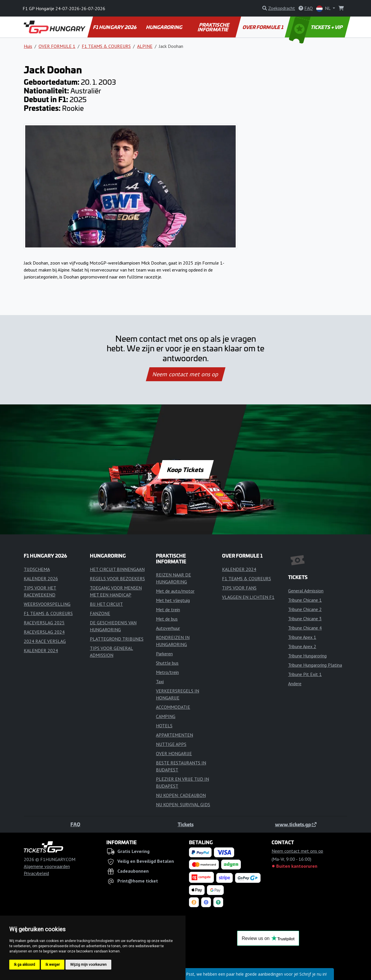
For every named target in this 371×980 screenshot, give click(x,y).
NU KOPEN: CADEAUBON (181, 795)
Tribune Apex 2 (302, 646)
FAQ (75, 824)
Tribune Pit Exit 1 (305, 674)
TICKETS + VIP (316, 27)
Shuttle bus (167, 663)
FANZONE (100, 613)
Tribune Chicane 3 (305, 619)
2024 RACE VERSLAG (45, 641)
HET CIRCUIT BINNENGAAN (117, 569)
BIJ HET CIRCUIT (106, 604)
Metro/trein (167, 672)
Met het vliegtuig (173, 600)
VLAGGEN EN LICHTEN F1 (248, 597)
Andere (295, 684)
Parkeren (164, 654)
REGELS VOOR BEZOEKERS (117, 578)
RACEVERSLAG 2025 (44, 623)
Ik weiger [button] (53, 965)
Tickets (186, 824)
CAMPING (166, 716)
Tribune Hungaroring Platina (315, 665)
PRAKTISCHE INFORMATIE (214, 27)
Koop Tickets (185, 469)
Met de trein (168, 610)
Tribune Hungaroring (307, 656)
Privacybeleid (36, 873)
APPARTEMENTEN (174, 735)
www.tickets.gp (296, 824)
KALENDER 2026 (41, 578)
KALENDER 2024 (41, 650)
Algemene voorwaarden (47, 866)
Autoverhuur (168, 628)
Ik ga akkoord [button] (24, 965)
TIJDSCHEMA (37, 569)
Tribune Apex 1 (302, 637)
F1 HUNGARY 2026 (115, 27)
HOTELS (164, 726)
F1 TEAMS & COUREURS (106, 46)
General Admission (306, 591)
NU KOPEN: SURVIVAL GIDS (183, 804)
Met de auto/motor (175, 591)
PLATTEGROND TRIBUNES (117, 639)
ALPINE (145, 46)
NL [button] (324, 9)
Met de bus (167, 619)
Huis (28, 46)
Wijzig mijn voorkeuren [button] (88, 965)
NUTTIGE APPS (171, 744)
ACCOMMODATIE (173, 707)
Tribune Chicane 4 (305, 628)
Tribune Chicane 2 (305, 609)
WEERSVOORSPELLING (47, 604)
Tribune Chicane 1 (305, 600)
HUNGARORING (165, 27)
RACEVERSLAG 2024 (44, 632)
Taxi (160, 681)
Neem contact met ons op (185, 374)
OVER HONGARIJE (174, 753)
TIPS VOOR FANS (239, 588)
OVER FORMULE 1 (263, 27)
